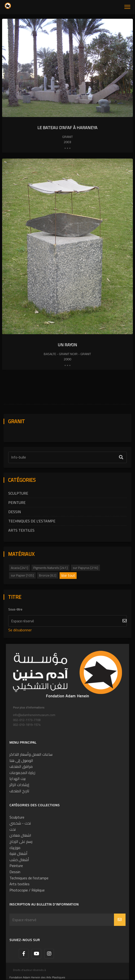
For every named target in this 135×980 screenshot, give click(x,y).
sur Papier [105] (22, 575)
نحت (13, 829)
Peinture (17, 502)
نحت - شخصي (20, 823)
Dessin (15, 512)
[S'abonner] (67, 621)
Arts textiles (21, 530)
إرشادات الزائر (19, 785)
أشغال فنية (18, 853)
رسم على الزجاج (21, 841)
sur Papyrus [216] (85, 568)
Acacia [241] (20, 568)
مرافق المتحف (21, 766)
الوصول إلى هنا (21, 760)
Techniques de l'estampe (32, 521)
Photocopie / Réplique (27, 890)
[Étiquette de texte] (67, 457)
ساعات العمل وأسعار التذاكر (31, 754)
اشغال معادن (20, 835)
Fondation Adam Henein (67, 696)
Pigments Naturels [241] (50, 568)
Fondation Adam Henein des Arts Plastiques (37, 977)
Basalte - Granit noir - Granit (67, 354)
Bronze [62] (48, 575)
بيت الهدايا (17, 778)
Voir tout (68, 576)
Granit (67, 137)
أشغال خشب (19, 860)
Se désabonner (20, 630)
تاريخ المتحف (19, 791)
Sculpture (18, 493)
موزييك (15, 848)
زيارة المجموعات (22, 773)
